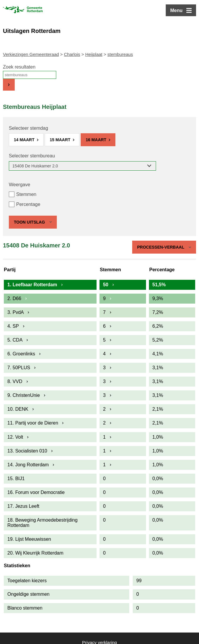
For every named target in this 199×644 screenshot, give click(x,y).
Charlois (72, 54)
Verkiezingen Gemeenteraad (31, 54)
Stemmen (26, 194)
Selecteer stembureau (32, 156)
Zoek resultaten (19, 67)
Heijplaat (94, 54)
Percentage (28, 204)
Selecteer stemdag (28, 128)
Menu (176, 10)
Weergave (20, 185)
